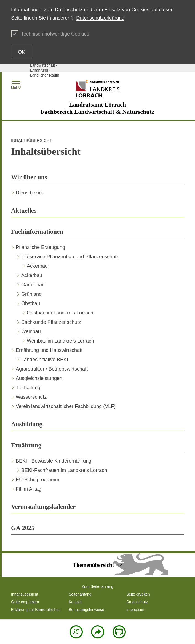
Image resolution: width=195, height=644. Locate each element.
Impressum (136, 610)
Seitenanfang (80, 594)
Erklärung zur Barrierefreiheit (36, 610)
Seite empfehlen (25, 602)
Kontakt (75, 602)
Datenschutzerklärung (100, 18)
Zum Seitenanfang (97, 586)
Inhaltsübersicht (25, 594)
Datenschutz (137, 602)
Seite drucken (138, 594)
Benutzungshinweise (86, 610)
